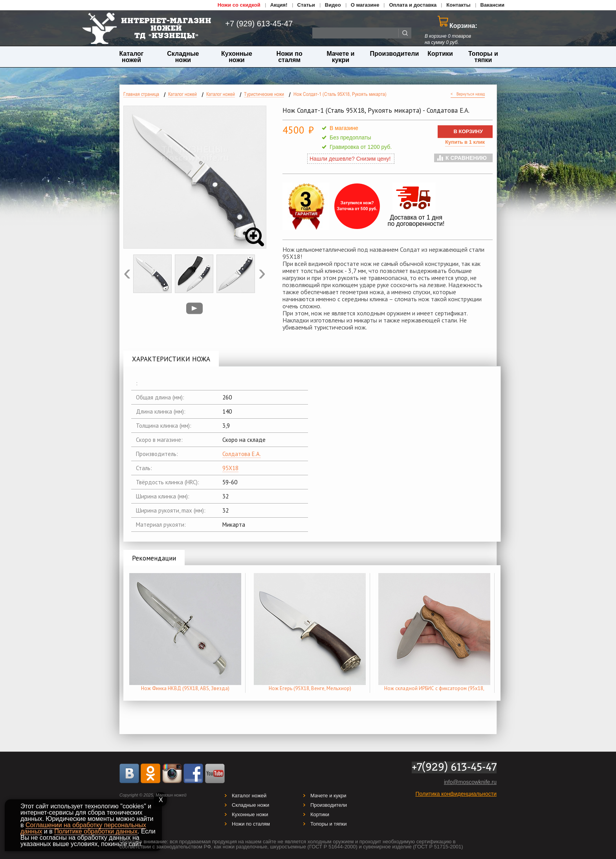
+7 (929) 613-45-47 (255, 24)
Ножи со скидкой (239, 5)
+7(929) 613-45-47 (454, 767)
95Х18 (230, 468)
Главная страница (141, 94)
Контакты (458, 5)
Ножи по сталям (290, 57)
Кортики (440, 54)
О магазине (365, 5)
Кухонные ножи (237, 57)
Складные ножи (183, 57)
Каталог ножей (132, 57)
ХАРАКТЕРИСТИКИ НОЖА (171, 359)
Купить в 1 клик (465, 142)
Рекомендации (154, 558)
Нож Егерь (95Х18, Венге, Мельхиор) (310, 688)
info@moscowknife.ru (470, 782)
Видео (333, 5)
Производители (395, 54)
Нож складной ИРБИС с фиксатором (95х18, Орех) (434, 692)
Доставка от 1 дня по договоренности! (416, 221)
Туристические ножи (264, 94)
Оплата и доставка (413, 5)
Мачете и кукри (340, 57)
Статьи (306, 5)
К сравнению (466, 158)
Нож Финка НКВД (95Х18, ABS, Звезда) (185, 688)
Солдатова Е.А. (242, 454)
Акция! (279, 5)
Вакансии (492, 5)
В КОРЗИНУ (468, 131)
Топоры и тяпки (483, 57)
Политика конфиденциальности (456, 794)
